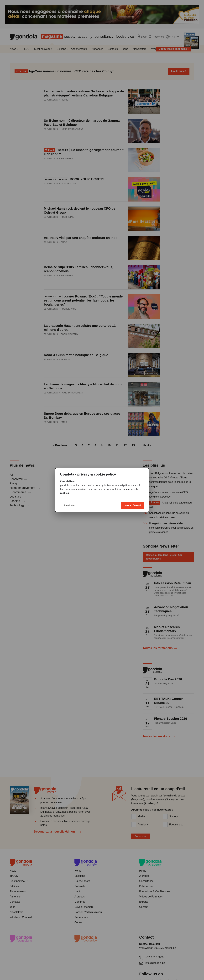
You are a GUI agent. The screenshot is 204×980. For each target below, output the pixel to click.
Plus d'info (69, 505)
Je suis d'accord (133, 505)
